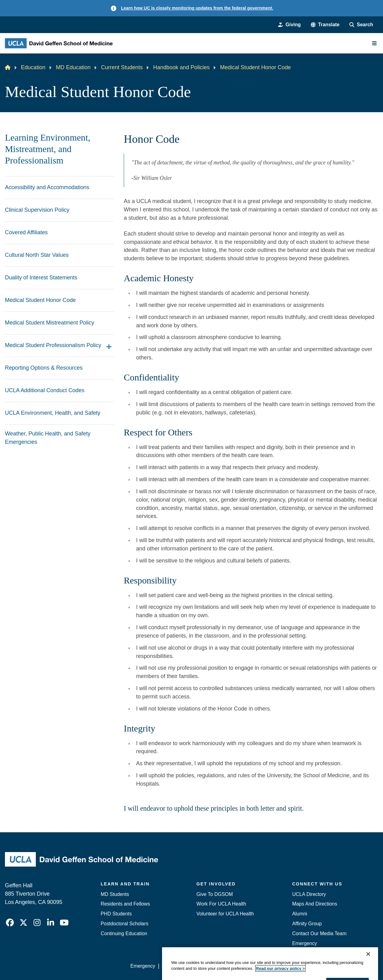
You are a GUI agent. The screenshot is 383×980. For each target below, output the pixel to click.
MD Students (115, 894)
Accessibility (175, 966)
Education (33, 67)
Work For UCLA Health (221, 904)
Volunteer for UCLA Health (225, 914)
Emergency (305, 943)
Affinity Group (307, 924)
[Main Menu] (374, 43)
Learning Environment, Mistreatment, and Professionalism (48, 149)
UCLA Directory (309, 894)
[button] (325, 25)
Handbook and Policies (181, 67)
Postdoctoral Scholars (124, 924)
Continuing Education (124, 933)
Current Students (122, 67)
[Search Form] (361, 25)
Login (320, 966)
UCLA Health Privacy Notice (277, 966)
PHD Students (116, 914)
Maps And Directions (315, 904)
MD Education (73, 67)
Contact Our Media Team (319, 933)
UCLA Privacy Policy (217, 966)
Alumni (300, 914)
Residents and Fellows (125, 904)
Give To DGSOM (215, 894)
